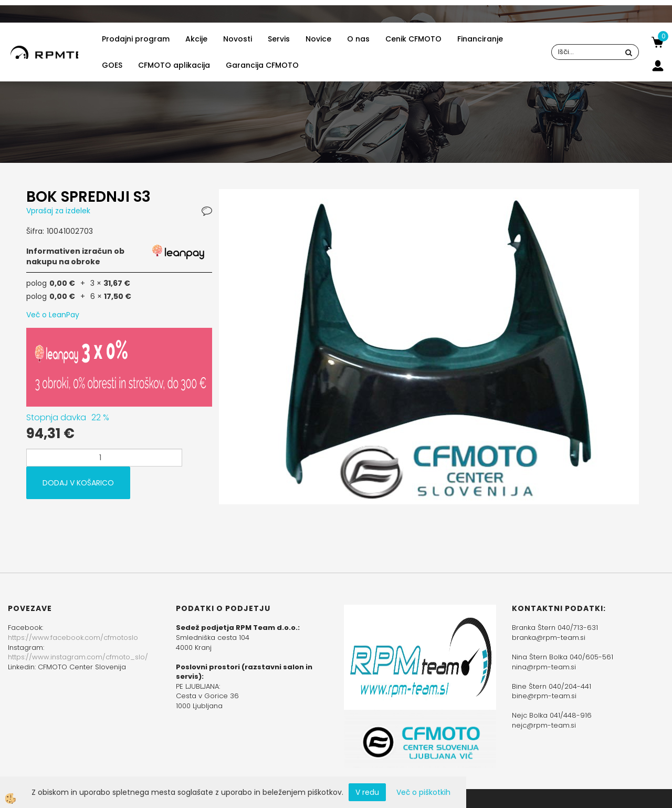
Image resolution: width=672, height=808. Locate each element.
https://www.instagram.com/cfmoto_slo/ (78, 657)
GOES (112, 65)
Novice (318, 39)
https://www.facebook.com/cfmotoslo (73, 638)
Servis (279, 39)
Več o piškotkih (423, 792)
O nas (358, 39)
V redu (367, 792)
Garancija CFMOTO (262, 65)
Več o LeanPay (53, 315)
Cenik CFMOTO (413, 39)
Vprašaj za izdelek (58, 211)
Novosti (238, 39)
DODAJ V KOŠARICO (78, 483)
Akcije (196, 39)
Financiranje (480, 39)
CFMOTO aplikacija (174, 65)
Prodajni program (136, 39)
